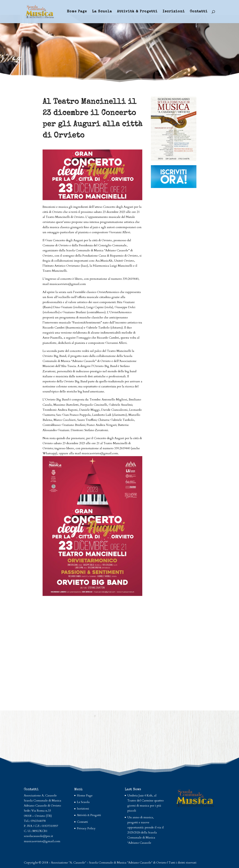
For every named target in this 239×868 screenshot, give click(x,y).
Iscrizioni (174, 12)
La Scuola (102, 12)
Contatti (199, 12)
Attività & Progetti (137, 12)
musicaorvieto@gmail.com (42, 841)
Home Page (77, 12)
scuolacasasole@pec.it (38, 836)
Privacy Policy (86, 828)
